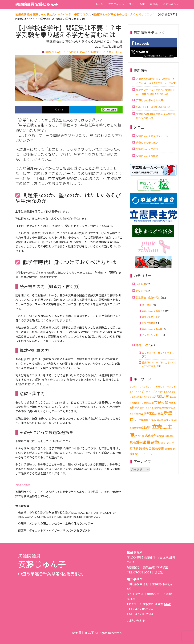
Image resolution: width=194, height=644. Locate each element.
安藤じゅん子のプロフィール (152, 136)
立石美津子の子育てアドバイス (158, 353)
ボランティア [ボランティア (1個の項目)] (135, 392)
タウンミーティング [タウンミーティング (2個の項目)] (166, 387)
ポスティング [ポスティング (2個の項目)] (148, 392)
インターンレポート (152, 335)
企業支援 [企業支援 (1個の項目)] (167, 392)
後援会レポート (150, 317)
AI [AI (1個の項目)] (131, 387)
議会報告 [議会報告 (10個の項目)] (145, 448)
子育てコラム (114, 52)
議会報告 (147, 305)
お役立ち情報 (149, 323)
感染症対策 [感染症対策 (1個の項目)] (167, 408)
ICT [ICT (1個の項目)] (133, 387)
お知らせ (141, 291)
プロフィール (116, 4)
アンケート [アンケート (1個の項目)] (150, 387)
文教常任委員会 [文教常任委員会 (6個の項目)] (153, 413)
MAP (167, 604)
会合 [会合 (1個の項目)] (174, 392)
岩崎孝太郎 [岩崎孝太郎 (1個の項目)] (149, 403)
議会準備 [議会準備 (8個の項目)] (158, 448)
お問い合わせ (171, 4)
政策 (142, 4)
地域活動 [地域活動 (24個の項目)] (162, 396)
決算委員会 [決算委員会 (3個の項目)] (145, 420)
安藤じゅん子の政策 (147, 149)
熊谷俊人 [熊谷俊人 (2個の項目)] (166, 420)
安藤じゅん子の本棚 (152, 329)
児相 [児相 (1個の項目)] (152, 397)
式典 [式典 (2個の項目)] (137, 408)
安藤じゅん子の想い (147, 143)
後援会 (154, 4)
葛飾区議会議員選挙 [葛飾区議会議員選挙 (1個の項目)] (165, 436)
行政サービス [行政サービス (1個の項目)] (165, 443)
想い (132, 4)
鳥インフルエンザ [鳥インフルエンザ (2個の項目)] (144, 454)
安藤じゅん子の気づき (153, 311)
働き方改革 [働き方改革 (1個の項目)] (145, 397)
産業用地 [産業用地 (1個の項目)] (136, 428)
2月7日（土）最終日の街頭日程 (153, 107)
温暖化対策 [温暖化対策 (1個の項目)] (156, 420)
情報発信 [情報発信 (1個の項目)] (158, 408)
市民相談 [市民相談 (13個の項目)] (161, 402)
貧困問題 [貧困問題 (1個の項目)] (168, 449)
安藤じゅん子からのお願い (151, 100)
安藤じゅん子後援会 (147, 156)
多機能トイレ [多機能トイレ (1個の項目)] (138, 403)
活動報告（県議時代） (148, 298)
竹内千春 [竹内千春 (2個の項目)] (140, 436)
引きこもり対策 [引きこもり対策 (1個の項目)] (147, 408)
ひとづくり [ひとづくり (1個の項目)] (140, 387)
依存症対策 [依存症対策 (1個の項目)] (134, 397)
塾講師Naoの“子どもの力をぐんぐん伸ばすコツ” (75, 52)
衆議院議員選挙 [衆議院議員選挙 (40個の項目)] (144, 442)
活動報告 (141, 284)
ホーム (99, 4)
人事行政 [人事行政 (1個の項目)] (159, 392)
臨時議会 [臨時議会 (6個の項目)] (150, 436)
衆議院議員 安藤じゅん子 (37, 4)
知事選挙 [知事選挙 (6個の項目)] (146, 428)
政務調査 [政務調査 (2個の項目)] (139, 414)
